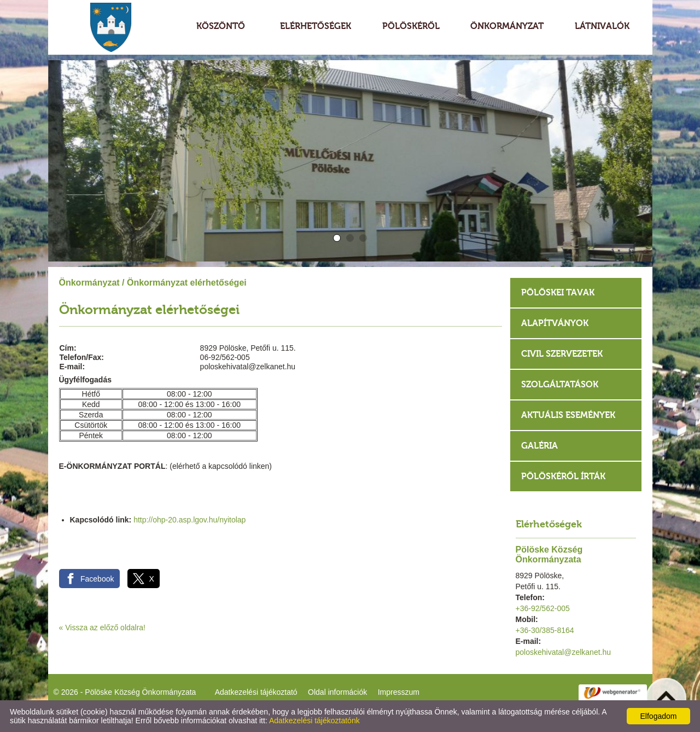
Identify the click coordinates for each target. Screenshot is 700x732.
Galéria (539, 446)
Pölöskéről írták (563, 476)
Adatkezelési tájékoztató (256, 692)
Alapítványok (555, 323)
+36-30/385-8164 (545, 630)
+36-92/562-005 (543, 608)
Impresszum (399, 692)
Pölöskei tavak (558, 292)
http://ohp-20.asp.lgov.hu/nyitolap (189, 520)
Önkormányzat (89, 283)
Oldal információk (337, 692)
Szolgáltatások (560, 384)
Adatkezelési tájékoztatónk (314, 721)
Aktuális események (568, 415)
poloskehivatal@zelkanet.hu (564, 652)
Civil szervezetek (562, 354)
